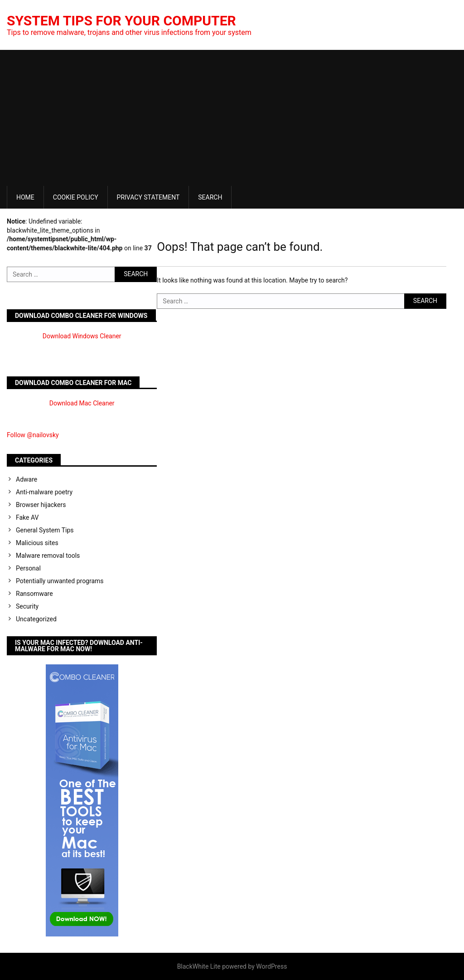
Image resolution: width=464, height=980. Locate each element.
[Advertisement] (232, 118)
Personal (28, 568)
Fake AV (27, 517)
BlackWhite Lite (199, 966)
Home (25, 197)
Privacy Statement (148, 197)
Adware (27, 479)
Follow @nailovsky (33, 435)
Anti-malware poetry (44, 492)
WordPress (271, 966)
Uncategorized (36, 619)
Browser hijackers (41, 505)
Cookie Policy (76, 197)
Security (27, 606)
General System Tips (45, 530)
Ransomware (34, 594)
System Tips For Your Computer (121, 21)
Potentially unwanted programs (60, 581)
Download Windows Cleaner (82, 336)
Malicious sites (37, 543)
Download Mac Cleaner (82, 403)
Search (210, 197)
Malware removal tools (48, 556)
